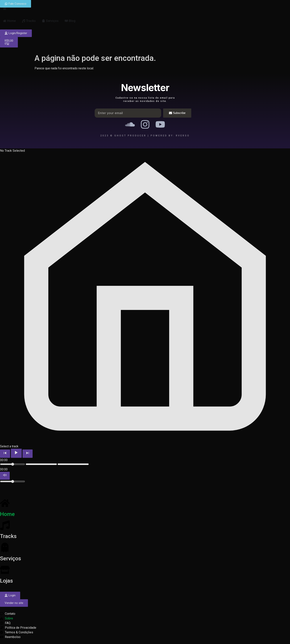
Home (7, 514)
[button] (14, 603)
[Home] (5, 503)
